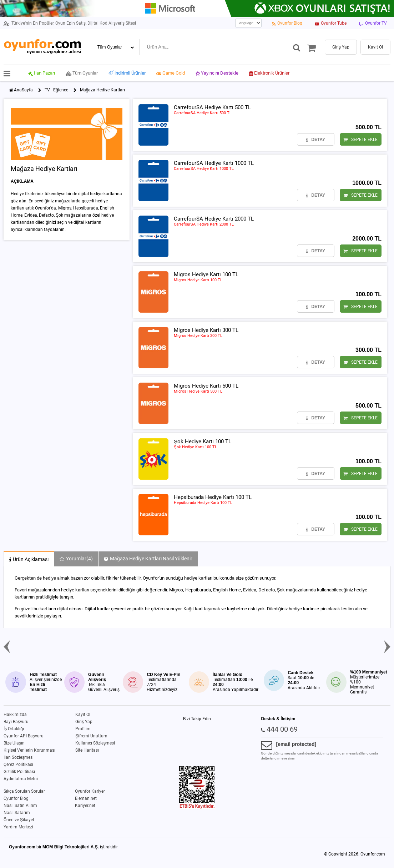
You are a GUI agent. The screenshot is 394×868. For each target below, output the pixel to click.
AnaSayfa (23, 90)
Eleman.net (86, 798)
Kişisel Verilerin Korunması (29, 750)
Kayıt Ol (83, 715)
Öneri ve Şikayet (19, 820)
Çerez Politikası (18, 764)
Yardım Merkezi (18, 827)
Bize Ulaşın (14, 743)
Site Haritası (87, 750)
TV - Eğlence (56, 90)
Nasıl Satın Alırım (20, 806)
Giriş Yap (84, 722)
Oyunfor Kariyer (90, 791)
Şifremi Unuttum (91, 736)
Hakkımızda (15, 715)
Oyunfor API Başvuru (24, 736)
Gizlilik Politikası (19, 772)
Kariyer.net (85, 806)
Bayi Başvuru (16, 722)
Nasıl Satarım (17, 813)
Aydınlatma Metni (21, 779)
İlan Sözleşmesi (19, 757)
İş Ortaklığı (14, 729)
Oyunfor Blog (16, 798)
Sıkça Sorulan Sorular (24, 791)
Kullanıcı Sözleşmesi (95, 743)
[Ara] (297, 47)
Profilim (83, 729)
